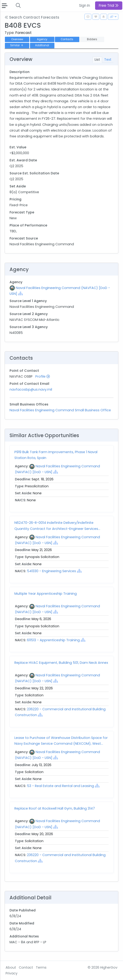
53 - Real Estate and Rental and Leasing (60, 786)
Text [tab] (108, 60)
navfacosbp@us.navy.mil (31, 389)
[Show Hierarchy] (20, 293)
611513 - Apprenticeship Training (54, 640)
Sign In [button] (85, 5)
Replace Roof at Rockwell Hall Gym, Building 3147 (55, 808)
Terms (41, 967)
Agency (42, 39)
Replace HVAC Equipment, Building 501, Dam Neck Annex (61, 663)
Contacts (67, 39)
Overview (17, 39)
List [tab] (97, 60)
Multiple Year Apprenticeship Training (46, 594)
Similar (17, 45)
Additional (42, 45)
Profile (43, 376)
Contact (26, 967)
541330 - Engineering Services (52, 571)
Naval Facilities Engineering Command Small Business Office (60, 410)
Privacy (12, 973)
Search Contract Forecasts (32, 17)
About (11, 967)
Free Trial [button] (109, 5)
